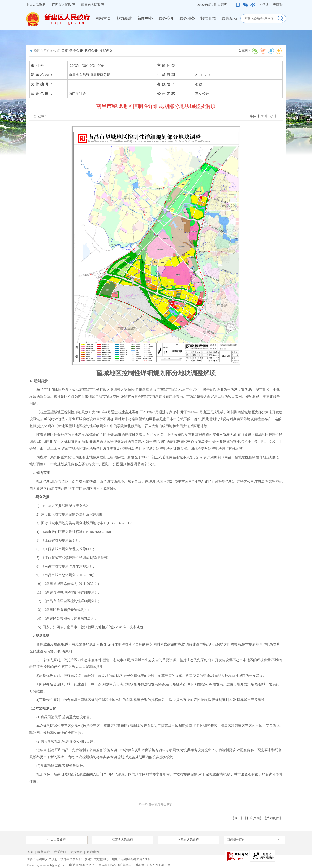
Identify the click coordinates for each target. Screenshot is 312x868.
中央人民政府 (36, 5)
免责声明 (77, 852)
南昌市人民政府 (93, 5)
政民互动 (229, 18)
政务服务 (187, 18)
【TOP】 (237, 818)
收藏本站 (44, 852)
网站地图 (93, 852)
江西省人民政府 (63, 5)
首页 (65, 51)
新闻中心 (145, 18)
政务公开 (166, 18)
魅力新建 (124, 18)
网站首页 (103, 18)
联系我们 (60, 852)
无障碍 (278, 5)
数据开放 (208, 18)
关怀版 (264, 5)
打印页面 (253, 818)
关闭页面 (273, 818)
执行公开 (91, 51)
